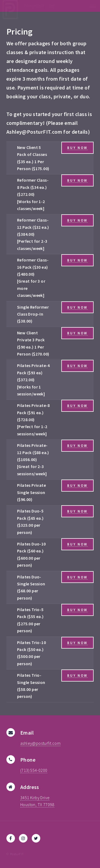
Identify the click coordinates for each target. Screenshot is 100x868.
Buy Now (77, 148)
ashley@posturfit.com (40, 743)
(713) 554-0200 (34, 770)
